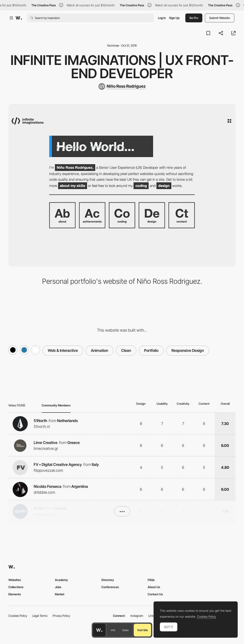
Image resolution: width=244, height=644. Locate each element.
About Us (154, 587)
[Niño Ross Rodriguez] (122, 86)
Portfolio (151, 350)
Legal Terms (40, 616)
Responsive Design (188, 350)
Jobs (58, 587)
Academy (61, 580)
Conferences (110, 587)
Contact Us (155, 594)
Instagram (137, 616)
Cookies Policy (18, 616)
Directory (108, 580)
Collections (16, 587)
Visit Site (143, 630)
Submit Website (220, 18)
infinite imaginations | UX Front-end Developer (122, 67)
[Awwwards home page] (99, 630)
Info (113, 630)
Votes (125, 630)
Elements (15, 594)
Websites (15, 580)
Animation (99, 350)
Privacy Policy (61, 616)
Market (60, 594)
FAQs (151, 580)
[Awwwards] (19, 18)
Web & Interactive (63, 350)
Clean (126, 350)
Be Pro (194, 18)
